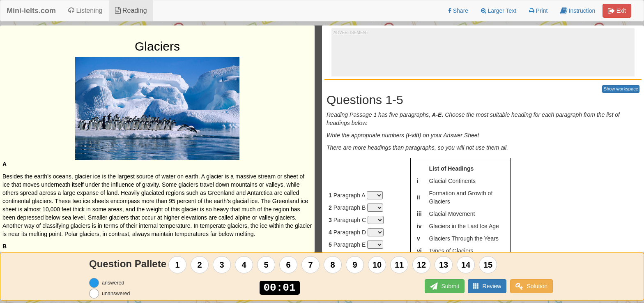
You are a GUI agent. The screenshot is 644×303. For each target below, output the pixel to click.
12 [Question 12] (421, 265)
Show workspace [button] (621, 89)
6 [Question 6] (289, 265)
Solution (531, 286)
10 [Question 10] (377, 265)
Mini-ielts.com (31, 11)
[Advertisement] (483, 54)
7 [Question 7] (311, 265)
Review (487, 286)
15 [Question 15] (488, 265)
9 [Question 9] (355, 265)
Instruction (578, 11)
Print (538, 11)
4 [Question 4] (244, 265)
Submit (443, 286)
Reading (131, 10)
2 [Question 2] (200, 265)
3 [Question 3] (222, 265)
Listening (85, 10)
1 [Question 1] (178, 265)
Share (458, 11)
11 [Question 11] (399, 265)
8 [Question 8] (333, 265)
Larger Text (499, 11)
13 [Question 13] (444, 265)
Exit (617, 11)
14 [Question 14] (466, 265)
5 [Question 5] (266, 265)
